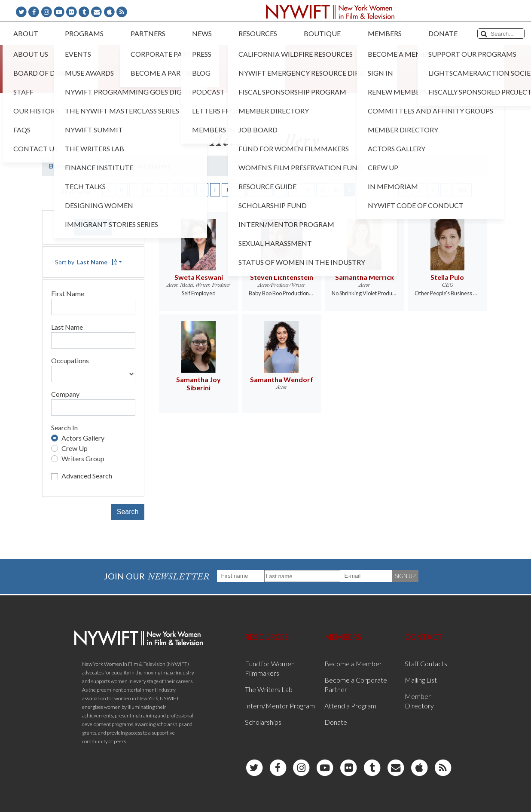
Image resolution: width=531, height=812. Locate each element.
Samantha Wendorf (282, 379)
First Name (68, 293)
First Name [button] (77, 192)
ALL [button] (463, 190)
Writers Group (83, 458)
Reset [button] (93, 227)
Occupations (70, 360)
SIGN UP (405, 576)
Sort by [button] (86, 262)
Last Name (67, 327)
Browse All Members (82, 166)
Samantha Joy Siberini (198, 383)
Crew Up (75, 448)
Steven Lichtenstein (282, 277)
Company (65, 394)
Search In (64, 427)
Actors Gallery (83, 438)
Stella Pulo (447, 277)
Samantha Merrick (365, 277)
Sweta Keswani (199, 277)
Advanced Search (87, 476)
